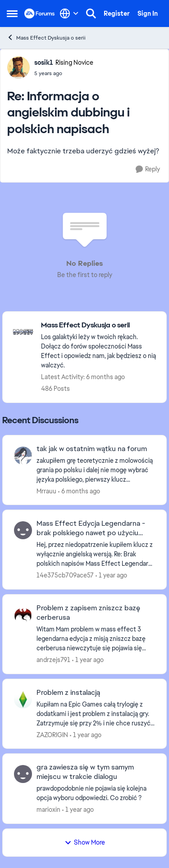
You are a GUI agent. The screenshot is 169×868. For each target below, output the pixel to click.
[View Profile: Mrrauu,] (23, 456)
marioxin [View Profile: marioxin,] (48, 810)
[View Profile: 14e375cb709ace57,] (23, 530)
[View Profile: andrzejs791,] (23, 615)
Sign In (148, 13)
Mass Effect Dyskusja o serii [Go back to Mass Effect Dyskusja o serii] (46, 38)
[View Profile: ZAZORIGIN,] (23, 699)
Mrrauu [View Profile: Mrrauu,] (46, 491)
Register (117, 13)
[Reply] (148, 169)
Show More (85, 842)
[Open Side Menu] (12, 13)
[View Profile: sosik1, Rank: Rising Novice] (18, 67)
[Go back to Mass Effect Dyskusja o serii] (99, 325)
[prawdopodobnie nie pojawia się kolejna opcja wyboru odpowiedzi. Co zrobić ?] (96, 793)
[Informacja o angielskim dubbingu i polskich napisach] (64, 73)
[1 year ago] (111, 575)
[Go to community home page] (40, 13)
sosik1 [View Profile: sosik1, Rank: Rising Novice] (44, 63)
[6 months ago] (79, 491)
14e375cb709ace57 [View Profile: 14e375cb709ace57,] (65, 575)
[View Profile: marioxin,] (23, 774)
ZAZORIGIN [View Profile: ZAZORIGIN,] (52, 734)
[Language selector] (69, 13)
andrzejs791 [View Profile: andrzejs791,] (53, 660)
